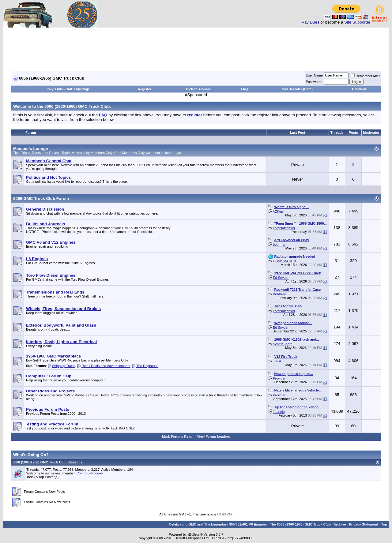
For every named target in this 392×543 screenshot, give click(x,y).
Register (145, 89)
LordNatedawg (284, 228)
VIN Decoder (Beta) (297, 89)
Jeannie (279, 412)
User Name (315, 75)
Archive (340, 524)
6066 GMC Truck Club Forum (41, 198)
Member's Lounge (31, 149)
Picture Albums (198, 89)
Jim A (277, 361)
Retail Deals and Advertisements (106, 366)
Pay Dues (311, 22)
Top (384, 524)
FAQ (245, 89)
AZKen (278, 212)
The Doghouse (147, 366)
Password (313, 82)
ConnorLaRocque (90, 473)
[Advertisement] (196, 51)
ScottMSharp (283, 344)
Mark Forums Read (177, 436)
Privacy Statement (363, 524)
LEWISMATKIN (284, 261)
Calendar (359, 89)
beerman (279, 245)
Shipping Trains (64, 366)
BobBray (279, 294)
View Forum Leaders (213, 436)
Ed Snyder (281, 278)
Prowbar (279, 378)
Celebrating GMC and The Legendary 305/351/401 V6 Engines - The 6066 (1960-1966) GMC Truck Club (250, 524)
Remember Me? (365, 76)
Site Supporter (357, 22)
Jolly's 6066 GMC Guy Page (68, 89)
